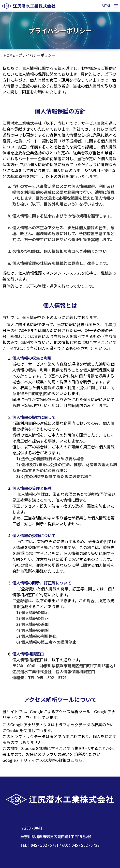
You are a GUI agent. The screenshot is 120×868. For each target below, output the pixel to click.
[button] (107, 6)
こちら (76, 760)
